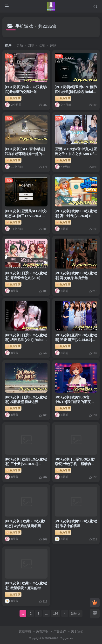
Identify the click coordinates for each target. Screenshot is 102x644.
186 (55, 614)
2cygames (67, 638)
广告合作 (60, 631)
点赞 (42, 45)
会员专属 (13, 98)
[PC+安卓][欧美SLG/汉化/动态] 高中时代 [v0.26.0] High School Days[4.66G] (76, 216)
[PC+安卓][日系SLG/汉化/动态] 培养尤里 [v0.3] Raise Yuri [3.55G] (26, 340)
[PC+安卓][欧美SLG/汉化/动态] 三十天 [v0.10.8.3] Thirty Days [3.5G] (26, 464)
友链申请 (25, 631)
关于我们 (77, 631)
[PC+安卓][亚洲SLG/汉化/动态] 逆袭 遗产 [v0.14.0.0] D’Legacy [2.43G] (76, 340)
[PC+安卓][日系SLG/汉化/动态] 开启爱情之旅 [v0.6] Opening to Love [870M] (26, 278)
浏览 (31, 45)
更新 (20, 45)
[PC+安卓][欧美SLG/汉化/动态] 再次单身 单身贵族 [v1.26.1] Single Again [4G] (76, 278)
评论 (53, 45)
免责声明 (42, 631)
